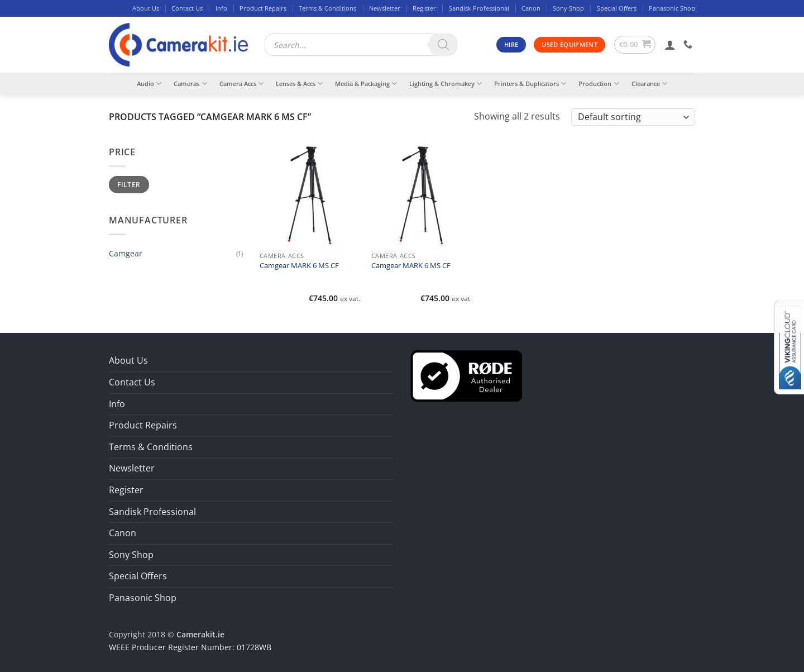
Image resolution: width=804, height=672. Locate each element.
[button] (635, 45)
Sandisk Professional (479, 8)
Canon (531, 8)
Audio (149, 84)
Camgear (126, 253)
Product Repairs (263, 8)
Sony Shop (568, 8)
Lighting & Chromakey (446, 84)
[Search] (443, 45)
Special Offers (617, 8)
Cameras (190, 84)
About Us (146, 8)
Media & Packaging (366, 84)
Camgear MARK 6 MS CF (299, 266)
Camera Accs (241, 84)
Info (221, 8)
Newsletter (385, 8)
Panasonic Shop (672, 8)
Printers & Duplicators (530, 84)
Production (599, 84)
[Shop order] (633, 117)
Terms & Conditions (327, 8)
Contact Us (187, 8)
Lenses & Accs (299, 84)
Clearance (649, 84)
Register (424, 8)
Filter (129, 184)
